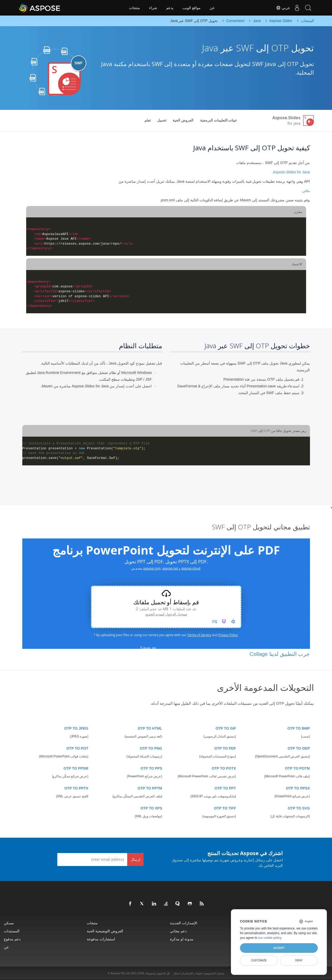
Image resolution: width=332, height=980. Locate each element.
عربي (280, 8)
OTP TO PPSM (76, 768)
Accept (279, 948)
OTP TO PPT (225, 788)
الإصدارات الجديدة (184, 923)
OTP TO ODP (299, 748)
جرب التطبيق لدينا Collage (280, 654)
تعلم (148, 120)
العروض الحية (183, 120)
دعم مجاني (178, 931)
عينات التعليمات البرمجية (219, 120)
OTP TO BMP (299, 728)
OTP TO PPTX (76, 788)
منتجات (135, 8)
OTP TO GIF (226, 728)
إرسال (135, 859)
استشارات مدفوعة (101, 939)
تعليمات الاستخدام (192, 973)
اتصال (177, 973)
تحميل (162, 120)
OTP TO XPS (151, 808)
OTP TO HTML (150, 728)
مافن (306, 191)
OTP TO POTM (298, 768)
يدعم (170, 8)
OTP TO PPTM (150, 788)
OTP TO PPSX (298, 788)
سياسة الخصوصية (214, 973)
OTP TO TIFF (225, 808)
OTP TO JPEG (76, 728)
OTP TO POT (77, 748)
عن (212, 8)
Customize (259, 960)
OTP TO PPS (151, 768)
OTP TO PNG (151, 748)
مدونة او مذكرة (182, 939)
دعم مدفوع (12, 939)
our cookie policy (270, 938)
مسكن (9, 923)
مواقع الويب (192, 8)
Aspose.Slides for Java (291, 172)
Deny (299, 960)
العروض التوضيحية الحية (105, 931)
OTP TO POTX (224, 768)
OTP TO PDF (225, 748)
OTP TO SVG (299, 808)
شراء (153, 8)
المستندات (12, 931)
